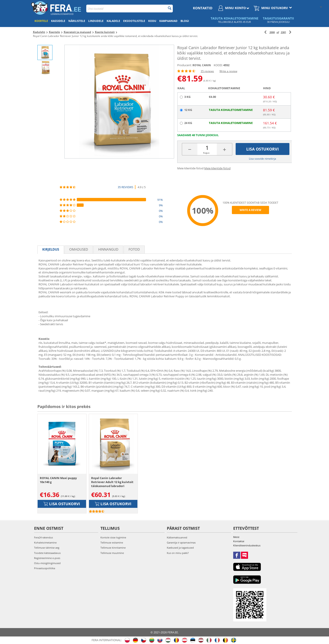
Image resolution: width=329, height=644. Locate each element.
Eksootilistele (134, 21)
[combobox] (130, 9)
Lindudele (96, 21)
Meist (236, 537)
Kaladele (113, 21)
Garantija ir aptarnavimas (181, 542)
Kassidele (58, 21)
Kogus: (207, 153)
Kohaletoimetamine (45, 542)
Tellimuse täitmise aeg (47, 548)
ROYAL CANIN (202, 65)
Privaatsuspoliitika (45, 568)
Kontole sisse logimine (113, 537)
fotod (134, 249)
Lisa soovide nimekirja (263, 159)
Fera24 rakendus (43, 537)
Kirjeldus (51, 249)
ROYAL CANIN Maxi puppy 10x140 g (58, 480)
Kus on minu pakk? (178, 553)
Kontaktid (203, 8)
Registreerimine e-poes (47, 558)
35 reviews (207, 71)
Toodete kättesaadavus (47, 553)
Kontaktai (239, 541)
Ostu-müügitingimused (47, 563)
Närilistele (77, 21)
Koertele (41, 21)
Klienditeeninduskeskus (247, 545)
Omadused (79, 249)
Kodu (152, 21)
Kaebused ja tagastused (180, 548)
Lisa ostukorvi (263, 149)
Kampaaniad (168, 21)
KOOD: (218, 65)
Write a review (228, 71)
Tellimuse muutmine (112, 553)
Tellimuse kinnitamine (113, 548)
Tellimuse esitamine (112, 542)
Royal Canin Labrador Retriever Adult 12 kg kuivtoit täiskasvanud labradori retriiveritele (112, 482)
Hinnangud (108, 249)
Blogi (185, 21)
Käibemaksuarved (177, 537)
